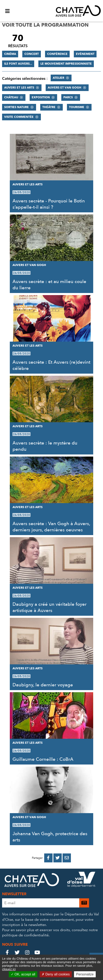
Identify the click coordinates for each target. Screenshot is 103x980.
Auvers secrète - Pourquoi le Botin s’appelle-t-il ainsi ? (49, 204)
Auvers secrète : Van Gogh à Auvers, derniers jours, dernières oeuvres (51, 527)
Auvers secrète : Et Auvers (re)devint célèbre (51, 365)
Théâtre (49, 107)
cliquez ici (9, 969)
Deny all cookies (56, 974)
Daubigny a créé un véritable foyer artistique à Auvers (50, 607)
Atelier (58, 78)
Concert (32, 54)
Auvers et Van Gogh (65, 88)
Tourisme (77, 107)
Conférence (57, 54)
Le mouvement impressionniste (66, 64)
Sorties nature (16, 107)
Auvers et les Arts (19, 88)
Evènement (85, 54)
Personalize (85, 974)
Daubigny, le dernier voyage (43, 685)
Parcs (68, 97)
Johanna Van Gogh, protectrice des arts (50, 837)
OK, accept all (23, 974)
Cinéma (10, 54)
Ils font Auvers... (18, 64)
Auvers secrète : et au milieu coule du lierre (49, 285)
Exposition (41, 97)
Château (11, 97)
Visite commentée (19, 117)
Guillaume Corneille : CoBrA (43, 759)
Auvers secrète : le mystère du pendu (45, 446)
